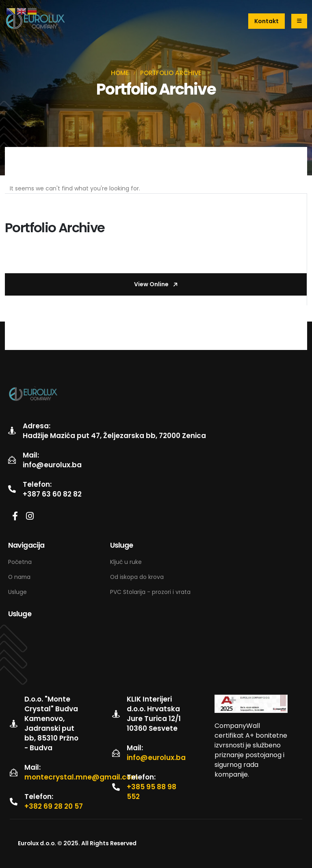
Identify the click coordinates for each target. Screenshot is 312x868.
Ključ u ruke (127, 562)
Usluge (17, 592)
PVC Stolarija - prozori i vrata (150, 592)
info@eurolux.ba (52, 465)
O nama (19, 577)
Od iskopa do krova (137, 577)
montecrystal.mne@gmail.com (81, 777)
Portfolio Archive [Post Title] (55, 228)
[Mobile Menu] (299, 21)
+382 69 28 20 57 (54, 806)
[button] (266, 21)
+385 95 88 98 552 (152, 792)
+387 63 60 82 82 (52, 494)
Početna (20, 562)
